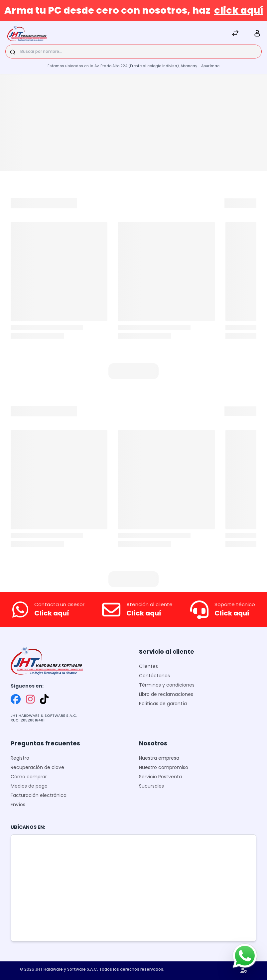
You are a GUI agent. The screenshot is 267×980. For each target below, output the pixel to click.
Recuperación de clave (37, 767)
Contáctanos (154, 676)
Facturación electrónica (39, 795)
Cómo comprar (29, 777)
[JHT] (27, 34)
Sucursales (151, 786)
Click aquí (52, 613)
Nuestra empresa (159, 758)
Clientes (148, 666)
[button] (133, 371)
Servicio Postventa (160, 777)
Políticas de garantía (163, 704)
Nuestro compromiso (164, 767)
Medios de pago (29, 786)
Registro (20, 758)
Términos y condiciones (167, 685)
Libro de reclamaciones (166, 694)
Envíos (18, 805)
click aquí (239, 10)
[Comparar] (235, 34)
